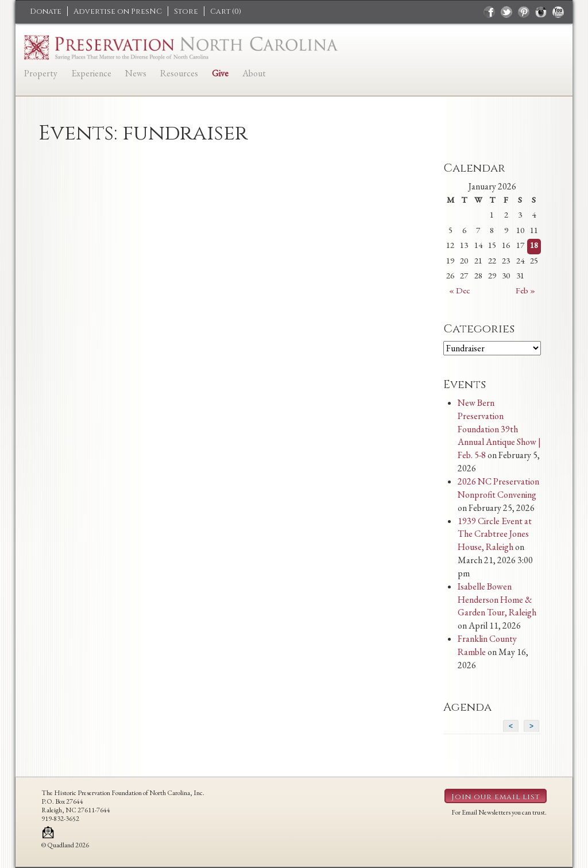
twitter (506, 12)
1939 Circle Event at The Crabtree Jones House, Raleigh (495, 534)
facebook (489, 12)
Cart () (226, 11)
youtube (558, 12)
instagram (541, 12)
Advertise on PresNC (118, 11)
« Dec (460, 290)
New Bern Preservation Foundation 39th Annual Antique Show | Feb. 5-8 (499, 429)
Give (220, 73)
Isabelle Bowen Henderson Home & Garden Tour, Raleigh (497, 600)
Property (41, 73)
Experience (91, 73)
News (136, 73)
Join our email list (496, 797)
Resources (179, 73)
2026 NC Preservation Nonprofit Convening (498, 488)
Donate (46, 11)
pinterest (524, 12)
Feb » (525, 290)
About (254, 73)
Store (186, 11)
